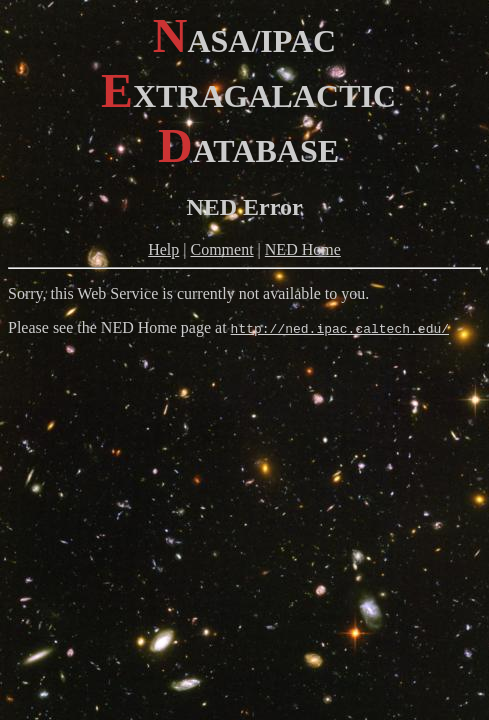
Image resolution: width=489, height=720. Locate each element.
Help (163, 249)
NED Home (303, 249)
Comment (222, 249)
